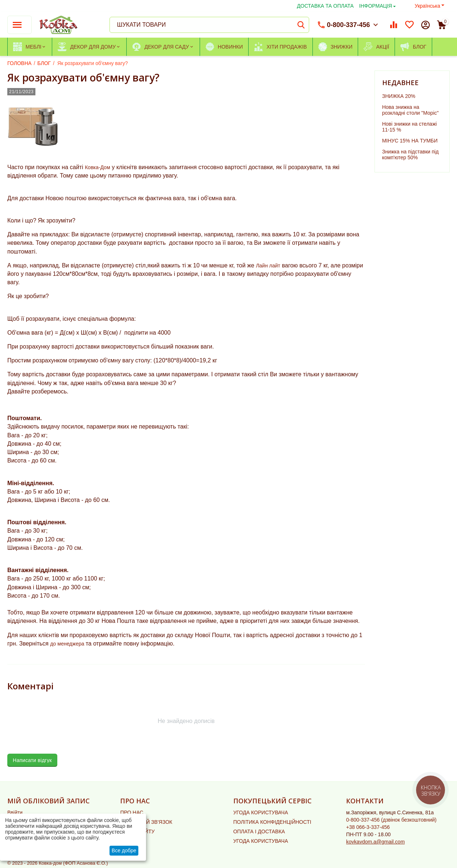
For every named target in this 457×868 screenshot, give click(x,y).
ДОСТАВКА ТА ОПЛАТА (325, 6)
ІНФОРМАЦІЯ (376, 6)
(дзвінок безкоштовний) (391, 820)
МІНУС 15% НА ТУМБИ (410, 141)
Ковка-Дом (97, 167)
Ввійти (15, 812)
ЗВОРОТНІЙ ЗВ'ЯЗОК (146, 822)
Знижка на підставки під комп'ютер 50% (410, 155)
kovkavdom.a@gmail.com (375, 842)
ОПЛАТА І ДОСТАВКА (259, 831)
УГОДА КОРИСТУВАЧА (261, 812)
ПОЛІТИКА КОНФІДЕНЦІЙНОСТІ (272, 822)
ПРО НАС (132, 812)
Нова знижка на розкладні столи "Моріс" (410, 110)
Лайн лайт (268, 266)
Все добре (124, 850)
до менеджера (68, 644)
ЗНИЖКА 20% (399, 96)
